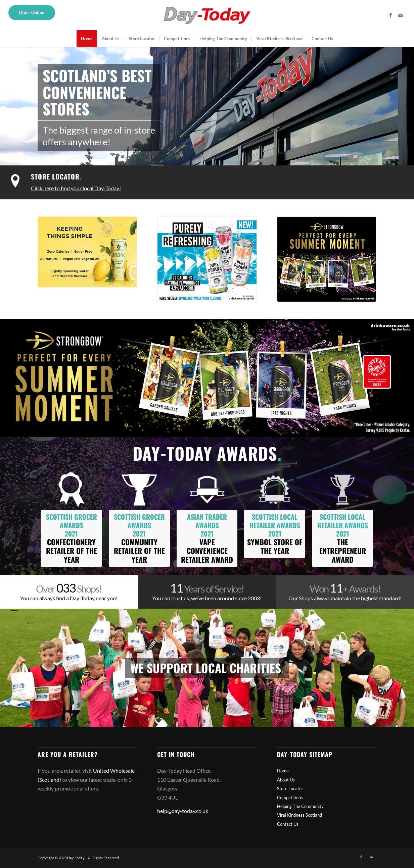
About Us (286, 780)
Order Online (32, 12)
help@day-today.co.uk (183, 811)
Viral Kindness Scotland (300, 815)
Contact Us (288, 824)
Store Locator (56, 176)
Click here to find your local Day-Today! (76, 188)
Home (283, 771)
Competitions (290, 798)
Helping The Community (300, 806)
